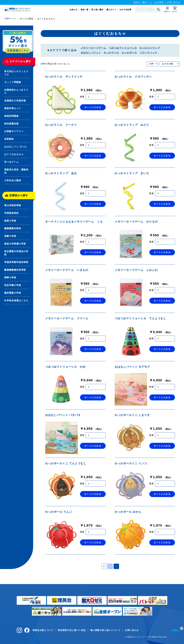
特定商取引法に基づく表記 (72, 630)
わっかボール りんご (59, 512)
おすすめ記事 (125, 10)
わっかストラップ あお (61, 173)
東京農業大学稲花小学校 (16, 253)
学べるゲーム (11, 162)
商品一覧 (85, 10)
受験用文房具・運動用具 (16, 171)
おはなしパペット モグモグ (132, 367)
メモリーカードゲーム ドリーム (67, 318)
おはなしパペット (91, 53)
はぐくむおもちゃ (14, 154)
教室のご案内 (140, 2)
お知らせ (74, 10)
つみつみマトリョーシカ (123, 48)
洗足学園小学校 (13, 285)
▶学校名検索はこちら (16, 300)
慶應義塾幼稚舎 (13, 228)
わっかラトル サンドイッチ (64, 77)
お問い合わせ (174, 2)
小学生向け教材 (13, 180)
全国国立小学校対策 (15, 101)
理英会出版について (43, 630)
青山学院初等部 (13, 205)
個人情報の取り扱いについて (105, 630)
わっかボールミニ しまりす (132, 415)
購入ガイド (112, 10)
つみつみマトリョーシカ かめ (65, 367)
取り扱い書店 (97, 10)
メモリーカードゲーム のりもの (136, 222)
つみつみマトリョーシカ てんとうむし (141, 318)
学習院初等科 (11, 213)
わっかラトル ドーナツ (61, 125)
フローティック (149, 53)
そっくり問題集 (13, 82)
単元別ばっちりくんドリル (16, 73)
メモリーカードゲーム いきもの (67, 270)
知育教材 (9, 139)
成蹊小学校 (10, 236)
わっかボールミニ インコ (131, 463)
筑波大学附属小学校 (15, 244)
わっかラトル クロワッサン (133, 77)
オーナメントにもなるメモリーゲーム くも (74, 222)
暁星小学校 (10, 221)
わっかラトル (111, 53)
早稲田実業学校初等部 (16, 262)
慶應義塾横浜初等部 (15, 270)
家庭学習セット (13, 108)
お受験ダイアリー (14, 131)
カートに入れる (93, 107)
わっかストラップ (150, 48)
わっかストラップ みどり (132, 125)
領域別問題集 (11, 116)
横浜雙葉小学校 (13, 293)
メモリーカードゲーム (94, 48)
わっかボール (129, 53)
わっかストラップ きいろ (132, 173)
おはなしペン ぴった (16, 147)
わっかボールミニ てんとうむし (66, 463)
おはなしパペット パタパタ (63, 415)
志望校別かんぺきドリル (16, 91)
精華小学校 (10, 277)
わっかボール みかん (128, 512)
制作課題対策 (11, 124)
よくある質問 (157, 2)
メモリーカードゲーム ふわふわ (136, 270)
